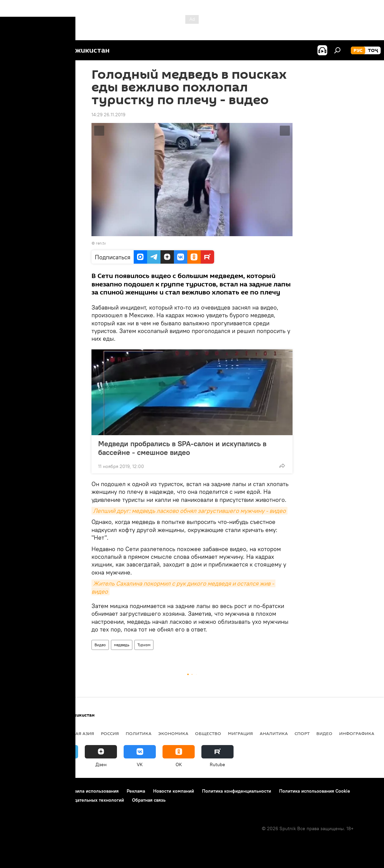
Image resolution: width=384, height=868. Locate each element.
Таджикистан (24, 733)
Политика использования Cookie (315, 791)
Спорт (302, 733)
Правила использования (92, 791)
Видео (100, 645)
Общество (208, 733)
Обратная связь (149, 800)
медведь (122, 645)
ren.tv (101, 243)
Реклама (136, 791)
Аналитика (274, 733)
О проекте (18, 791)
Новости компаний (174, 791)
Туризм (144, 645)
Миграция (240, 733)
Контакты (48, 791)
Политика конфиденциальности (237, 791)
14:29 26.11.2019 (108, 115)
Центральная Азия (71, 733)
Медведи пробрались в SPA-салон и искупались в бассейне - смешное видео (182, 448)
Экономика (173, 733)
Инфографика (357, 733)
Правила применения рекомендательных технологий (66, 800)
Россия (110, 733)
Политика (139, 733)
